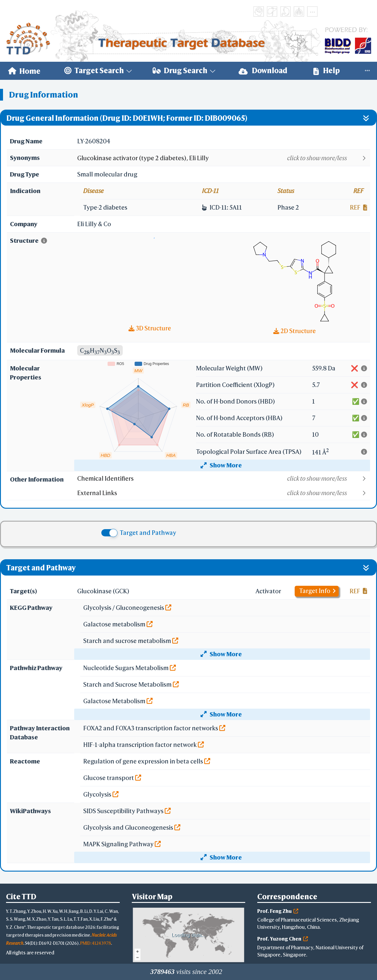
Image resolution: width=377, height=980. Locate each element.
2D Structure (295, 331)
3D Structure (150, 328)
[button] (223, 158)
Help (327, 71)
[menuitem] (24, 71)
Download (263, 71)
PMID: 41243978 (96, 943)
